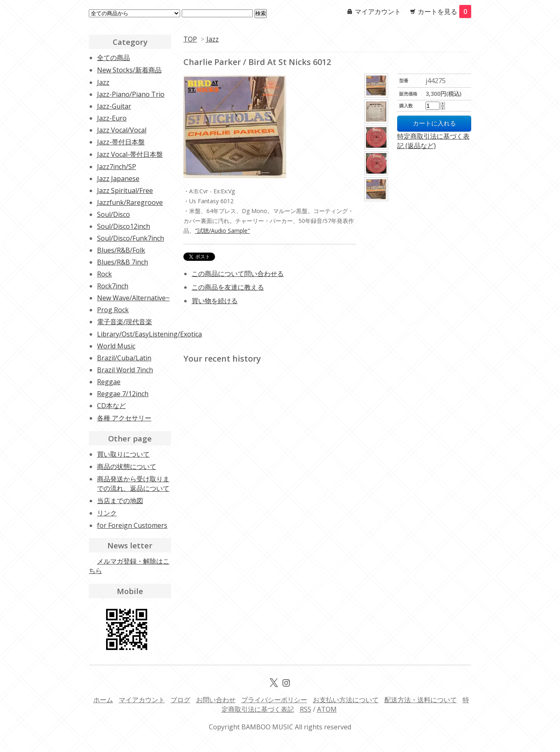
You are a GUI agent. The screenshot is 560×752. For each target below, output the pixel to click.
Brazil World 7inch (125, 370)
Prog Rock (113, 310)
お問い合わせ (216, 700)
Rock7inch (113, 286)
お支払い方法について (346, 700)
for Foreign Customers (132, 525)
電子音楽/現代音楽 (125, 322)
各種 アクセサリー (124, 418)
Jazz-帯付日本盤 (121, 142)
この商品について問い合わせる (238, 274)
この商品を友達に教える (228, 287)
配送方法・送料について (421, 700)
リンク (107, 513)
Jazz (213, 39)
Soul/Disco (113, 214)
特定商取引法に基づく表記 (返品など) (433, 141)
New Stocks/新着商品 (129, 70)
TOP (190, 39)
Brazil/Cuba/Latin (124, 358)
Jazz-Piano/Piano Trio (131, 94)
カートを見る (444, 12)
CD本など (111, 406)
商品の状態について (127, 467)
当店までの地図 (120, 501)
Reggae (109, 382)
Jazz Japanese (118, 179)
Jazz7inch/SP (117, 167)
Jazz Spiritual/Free (125, 190)
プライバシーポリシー (274, 700)
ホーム (103, 700)
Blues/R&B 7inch (123, 262)
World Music (116, 346)
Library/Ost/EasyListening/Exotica (149, 334)
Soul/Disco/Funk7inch (131, 238)
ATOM (327, 709)
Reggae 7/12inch (123, 394)
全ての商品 (113, 58)
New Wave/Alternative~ (133, 298)
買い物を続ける (215, 301)
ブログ (180, 700)
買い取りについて (123, 454)
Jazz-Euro (112, 118)
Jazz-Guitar (114, 106)
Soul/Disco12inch (124, 226)
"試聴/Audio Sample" (222, 231)
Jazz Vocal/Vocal (122, 130)
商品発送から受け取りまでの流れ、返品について (133, 484)
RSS (305, 709)
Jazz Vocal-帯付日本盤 (130, 154)
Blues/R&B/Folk (121, 250)
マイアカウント (378, 12)
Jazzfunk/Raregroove (130, 202)
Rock (104, 274)
